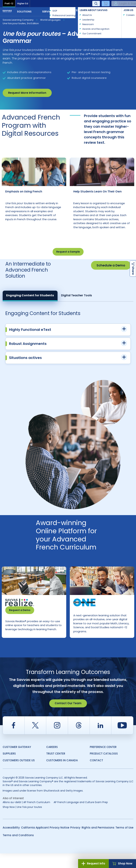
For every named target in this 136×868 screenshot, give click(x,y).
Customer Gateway (17, 762)
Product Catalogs (104, 768)
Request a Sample (68, 259)
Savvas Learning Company (18, 20)
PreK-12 (9, 3)
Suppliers (9, 768)
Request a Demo (20, 617)
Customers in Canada (62, 775)
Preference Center (103, 762)
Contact (122, 11)
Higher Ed (23, 3)
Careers (52, 762)
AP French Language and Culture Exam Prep (81, 817)
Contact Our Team (68, 718)
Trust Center (56, 768)
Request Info (93, 863)
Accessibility (11, 842)
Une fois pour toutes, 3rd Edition (21, 23)
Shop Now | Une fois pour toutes (22, 822)
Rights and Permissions (98, 842)
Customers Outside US (19, 775)
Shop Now (122, 863)
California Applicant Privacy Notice (45, 842)
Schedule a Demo (111, 273)
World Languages (50, 20)
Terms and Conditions (18, 850)
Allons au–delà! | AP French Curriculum (26, 817)
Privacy (75, 842)
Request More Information (27, 93)
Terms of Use (124, 842)
